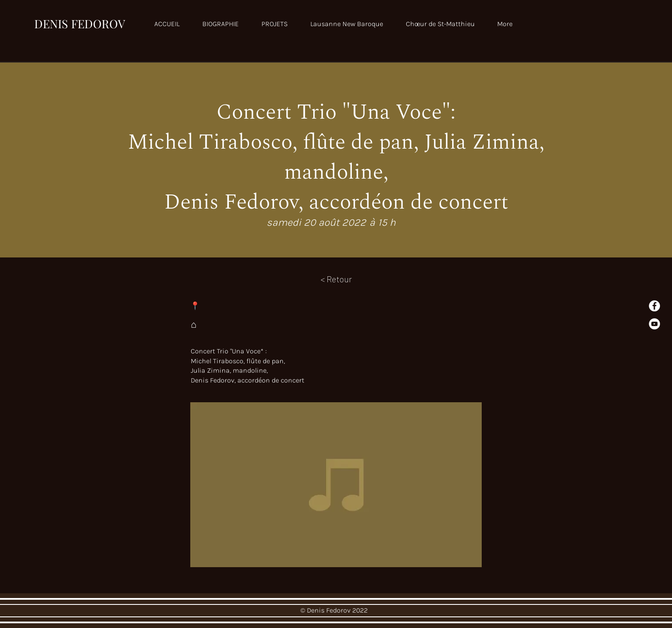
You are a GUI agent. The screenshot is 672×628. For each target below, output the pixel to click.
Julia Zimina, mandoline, (230, 370)
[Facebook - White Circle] (654, 306)
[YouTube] (654, 324)
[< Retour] (336, 279)
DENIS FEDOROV (80, 24)
